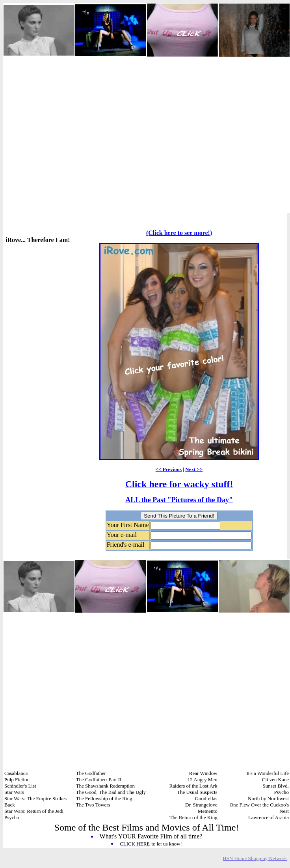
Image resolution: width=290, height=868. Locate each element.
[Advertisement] (77, 135)
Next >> (194, 469)
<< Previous (169, 469)
